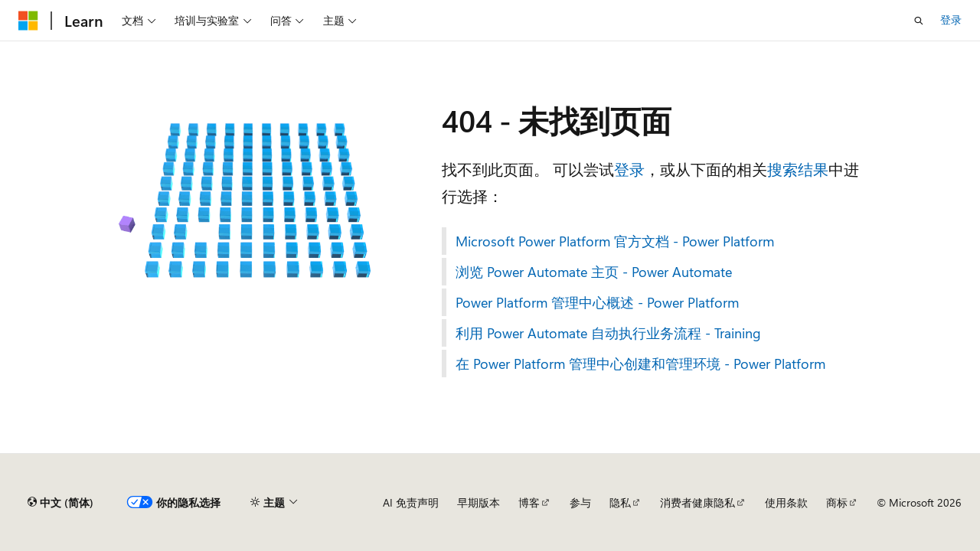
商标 (837, 502)
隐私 (620, 502)
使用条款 (786, 502)
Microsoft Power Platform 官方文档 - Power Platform (615, 241)
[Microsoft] (28, 21)
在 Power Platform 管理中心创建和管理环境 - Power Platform (640, 364)
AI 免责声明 (411, 502)
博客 (529, 502)
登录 (951, 20)
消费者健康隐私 (697, 502)
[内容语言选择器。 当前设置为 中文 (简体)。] (60, 503)
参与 (580, 502)
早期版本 (479, 502)
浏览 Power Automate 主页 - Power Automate (594, 272)
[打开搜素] (919, 21)
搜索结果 (798, 169)
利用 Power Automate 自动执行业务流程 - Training (608, 333)
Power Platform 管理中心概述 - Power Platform (597, 302)
